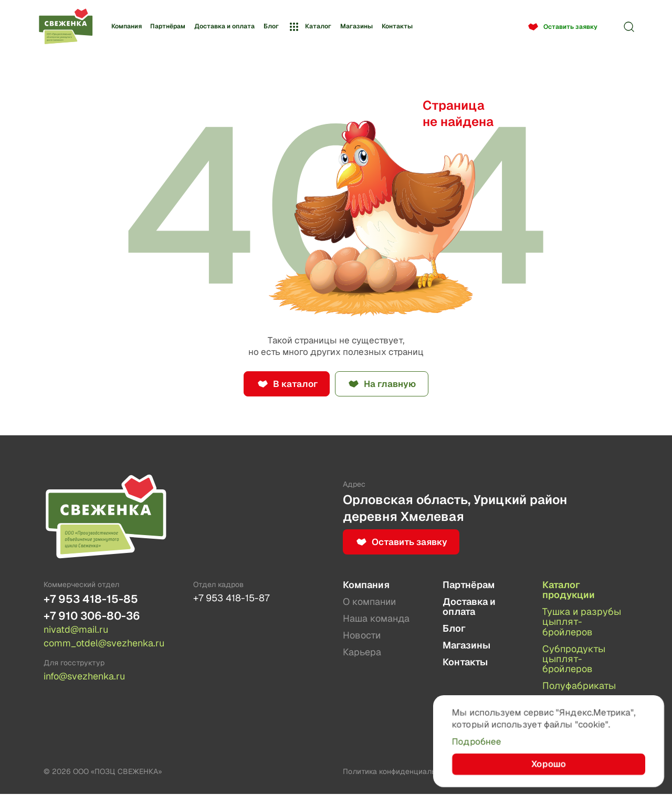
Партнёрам (168, 26)
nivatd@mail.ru (76, 630)
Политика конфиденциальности (399, 772)
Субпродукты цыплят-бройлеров (574, 660)
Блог (271, 26)
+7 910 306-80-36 (92, 616)
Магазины (356, 26)
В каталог (295, 384)
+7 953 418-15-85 (91, 599)
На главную (390, 384)
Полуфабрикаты (579, 687)
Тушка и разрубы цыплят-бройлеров (582, 622)
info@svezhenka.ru (84, 677)
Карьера (362, 652)
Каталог (309, 27)
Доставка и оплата (224, 26)
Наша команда (376, 619)
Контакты (397, 26)
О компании (369, 602)
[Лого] (66, 27)
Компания (127, 26)
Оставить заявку (570, 27)
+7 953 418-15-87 (231, 598)
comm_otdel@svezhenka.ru (104, 644)
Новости (362, 636)
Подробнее (477, 741)
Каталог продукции (569, 590)
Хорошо (549, 763)
